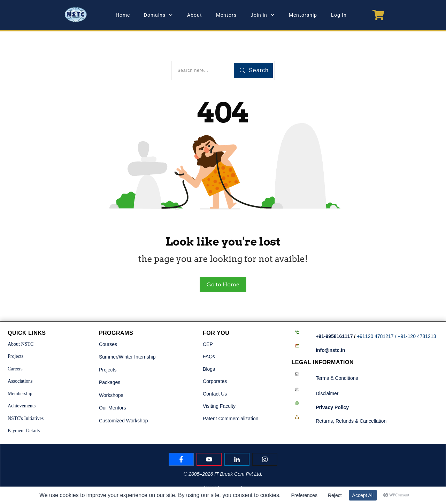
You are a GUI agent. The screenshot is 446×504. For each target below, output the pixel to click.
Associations (20, 359)
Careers (15, 347)
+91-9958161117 (334, 315)
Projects (16, 335)
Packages (110, 361)
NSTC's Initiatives (26, 396)
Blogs (209, 347)
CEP (208, 322)
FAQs (209, 335)
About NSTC (21, 322)
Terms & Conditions (337, 356)
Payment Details (24, 409)
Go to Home (223, 263)
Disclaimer (327, 372)
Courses (108, 322)
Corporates (215, 360)
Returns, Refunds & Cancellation (351, 399)
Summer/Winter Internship (127, 335)
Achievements (22, 384)
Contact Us (215, 372)
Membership (20, 372)
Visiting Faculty (219, 384)
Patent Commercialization (231, 397)
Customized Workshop (124, 399)
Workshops (111, 373)
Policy (332, 385)
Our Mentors (113, 386)
